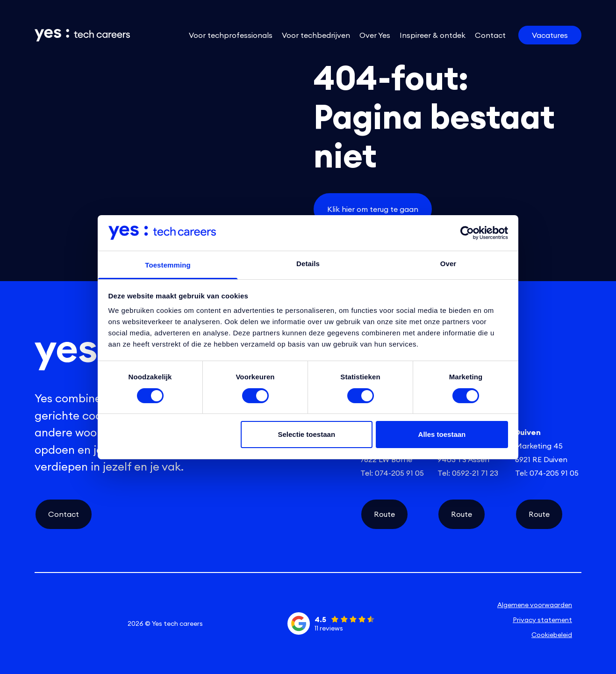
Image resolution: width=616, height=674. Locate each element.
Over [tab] (448, 264)
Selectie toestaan (307, 434)
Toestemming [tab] (168, 265)
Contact (64, 514)
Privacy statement (542, 620)
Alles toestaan (442, 434)
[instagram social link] (75, 623)
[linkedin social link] (48, 623)
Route (384, 514)
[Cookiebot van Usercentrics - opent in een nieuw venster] (467, 233)
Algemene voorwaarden (535, 605)
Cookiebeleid (552, 635)
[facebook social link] (103, 623)
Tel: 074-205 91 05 (392, 473)
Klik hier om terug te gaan (373, 209)
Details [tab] (308, 264)
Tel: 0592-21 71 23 (468, 473)
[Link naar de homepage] (75, 35)
